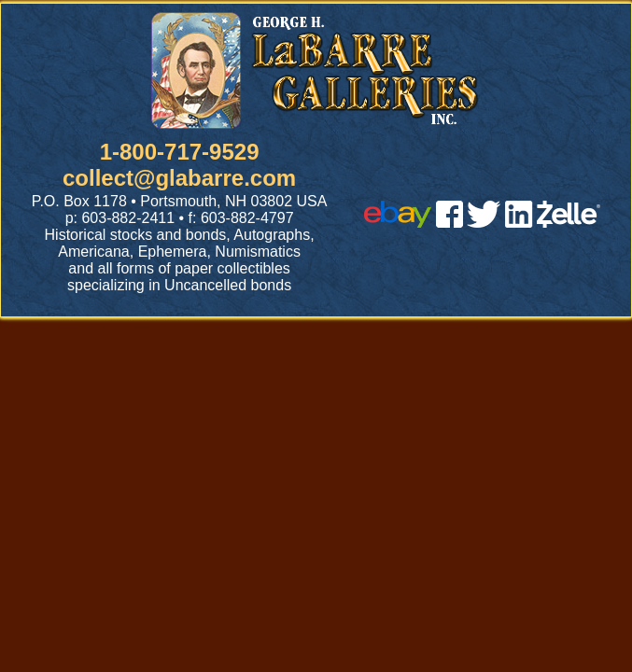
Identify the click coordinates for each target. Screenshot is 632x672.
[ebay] (398, 223)
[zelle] (569, 223)
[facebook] (449, 223)
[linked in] (519, 223)
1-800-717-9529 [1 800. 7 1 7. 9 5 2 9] (180, 152)
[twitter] (484, 223)
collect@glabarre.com (179, 178)
